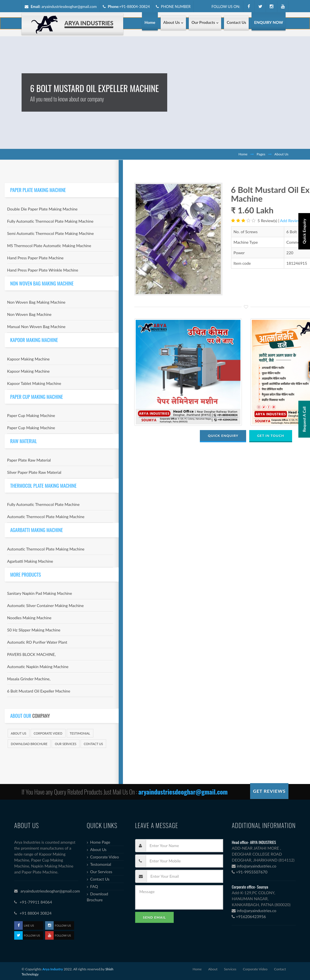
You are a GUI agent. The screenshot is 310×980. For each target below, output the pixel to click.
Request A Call (304, 479)
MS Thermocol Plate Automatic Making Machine (49, 246)
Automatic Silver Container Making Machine (45, 605)
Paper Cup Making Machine (31, 415)
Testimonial (80, 733)
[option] (178, 239)
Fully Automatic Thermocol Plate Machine (43, 504)
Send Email (154, 917)
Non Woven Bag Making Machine (36, 302)
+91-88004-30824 (135, 7)
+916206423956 (249, 917)
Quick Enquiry (304, 263)
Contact (280, 969)
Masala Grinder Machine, (29, 679)
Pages (261, 154)
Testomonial (101, 864)
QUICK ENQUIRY (223, 436)
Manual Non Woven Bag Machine (36, 327)
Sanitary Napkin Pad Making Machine (40, 593)
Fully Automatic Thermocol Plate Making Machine (50, 221)
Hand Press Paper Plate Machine (35, 258)
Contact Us (93, 744)
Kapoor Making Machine (28, 359)
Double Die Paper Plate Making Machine (42, 209)
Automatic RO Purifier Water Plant (37, 642)
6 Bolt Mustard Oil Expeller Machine (39, 691)
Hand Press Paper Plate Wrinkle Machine (43, 270)
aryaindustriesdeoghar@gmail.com (69, 7)
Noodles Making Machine (29, 618)
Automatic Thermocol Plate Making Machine (46, 517)
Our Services (66, 744)
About (213, 969)
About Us (19, 733)
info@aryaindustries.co (254, 866)
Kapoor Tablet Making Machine (34, 383)
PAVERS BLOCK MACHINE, (31, 654)
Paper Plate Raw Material (29, 460)
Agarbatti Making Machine (30, 561)
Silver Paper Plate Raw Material (34, 472)
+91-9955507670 (249, 872)
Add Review (291, 221)
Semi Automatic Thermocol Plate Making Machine (50, 233)
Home (243, 154)
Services (230, 969)
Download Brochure (29, 744)
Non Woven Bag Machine (29, 314)
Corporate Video (48, 733)
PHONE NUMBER (173, 7)
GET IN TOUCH (271, 436)
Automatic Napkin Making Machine (38, 667)
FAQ (94, 886)
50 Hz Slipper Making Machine (34, 630)
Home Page (100, 842)
